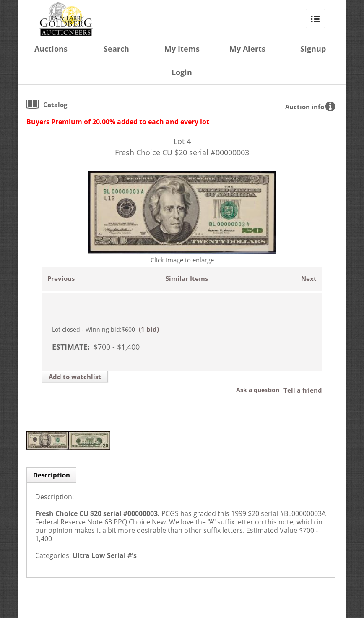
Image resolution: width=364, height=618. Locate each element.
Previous (61, 278)
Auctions (51, 49)
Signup (313, 49)
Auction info (305, 107)
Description (52, 475)
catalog (55, 105)
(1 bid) (149, 329)
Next (309, 278)
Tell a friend (303, 390)
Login (182, 72)
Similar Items (187, 278)
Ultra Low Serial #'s (105, 555)
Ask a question (258, 390)
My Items (182, 49)
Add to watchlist (75, 377)
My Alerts (247, 49)
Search (116, 49)
